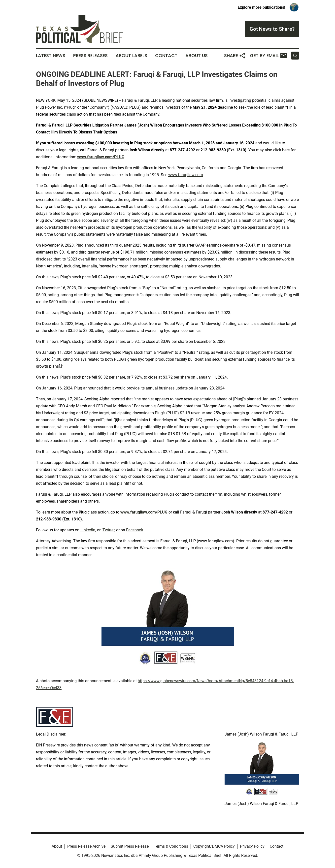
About (57, 846)
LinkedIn (88, 530)
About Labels (131, 56)
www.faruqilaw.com (186, 175)
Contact (166, 56)
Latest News (51, 56)
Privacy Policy (252, 846)
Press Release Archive (86, 846)
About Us (197, 56)
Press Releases (90, 56)
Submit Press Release (130, 846)
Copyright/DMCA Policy (214, 846)
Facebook (135, 530)
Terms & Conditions (171, 846)
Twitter (108, 530)
